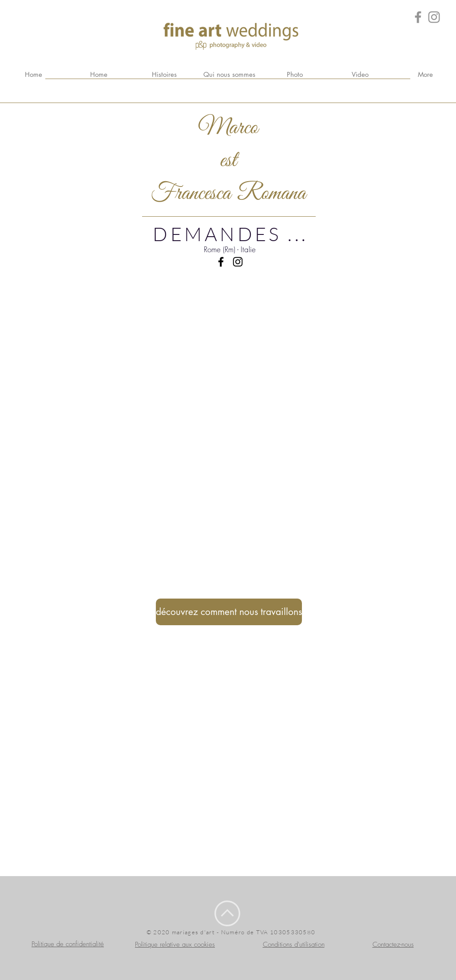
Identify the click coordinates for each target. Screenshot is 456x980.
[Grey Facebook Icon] (418, 17)
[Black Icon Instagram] (238, 262)
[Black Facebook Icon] (221, 262)
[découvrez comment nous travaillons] (229, 612)
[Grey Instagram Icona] (434, 17)
